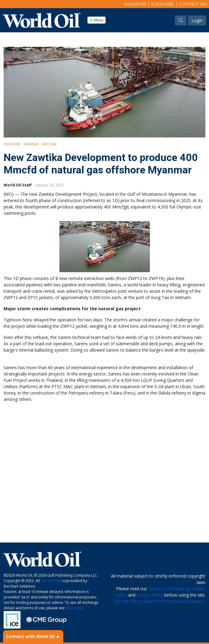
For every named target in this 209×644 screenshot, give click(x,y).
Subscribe (163, 4)
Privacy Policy (150, 595)
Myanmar (31, 144)
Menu (97, 20)
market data (51, 581)
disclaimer (75, 608)
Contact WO (193, 4)
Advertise (135, 4)
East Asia (49, 144)
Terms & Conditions (168, 589)
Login (197, 20)
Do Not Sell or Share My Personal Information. (160, 601)
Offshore (12, 144)
